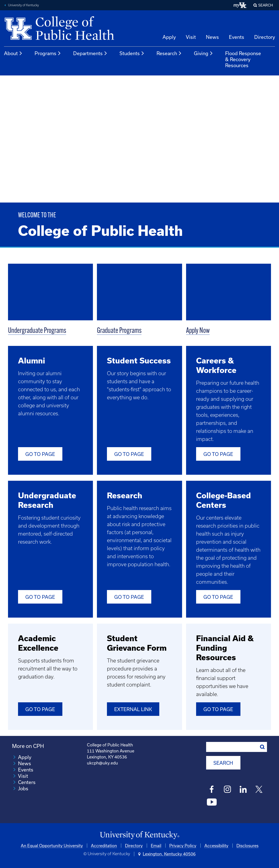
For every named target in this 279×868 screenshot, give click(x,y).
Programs (48, 53)
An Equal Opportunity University (52, 845)
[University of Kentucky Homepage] (139, 835)
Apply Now (198, 331)
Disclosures (247, 845)
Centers (27, 782)
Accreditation (104, 845)
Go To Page (129, 454)
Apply (169, 37)
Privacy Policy (183, 845)
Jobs (23, 788)
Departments (90, 53)
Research (169, 53)
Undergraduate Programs (37, 331)
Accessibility (216, 845)
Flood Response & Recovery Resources (243, 59)
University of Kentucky (23, 5)
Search (266, 5)
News (212, 37)
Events (237, 37)
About (13, 53)
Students (132, 53)
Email (156, 845)
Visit (191, 37)
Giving (203, 53)
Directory (265, 37)
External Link (133, 709)
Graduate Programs (119, 331)
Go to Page (40, 454)
